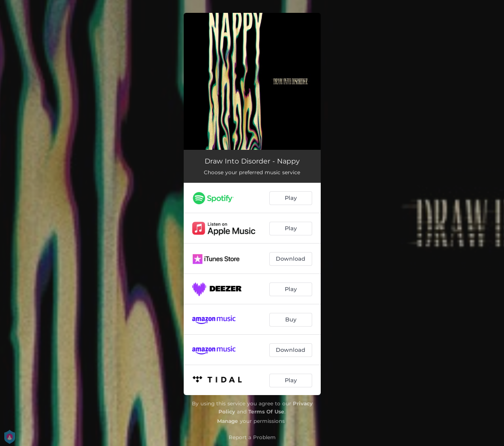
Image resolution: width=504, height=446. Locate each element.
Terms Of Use (266, 412)
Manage (228, 421)
